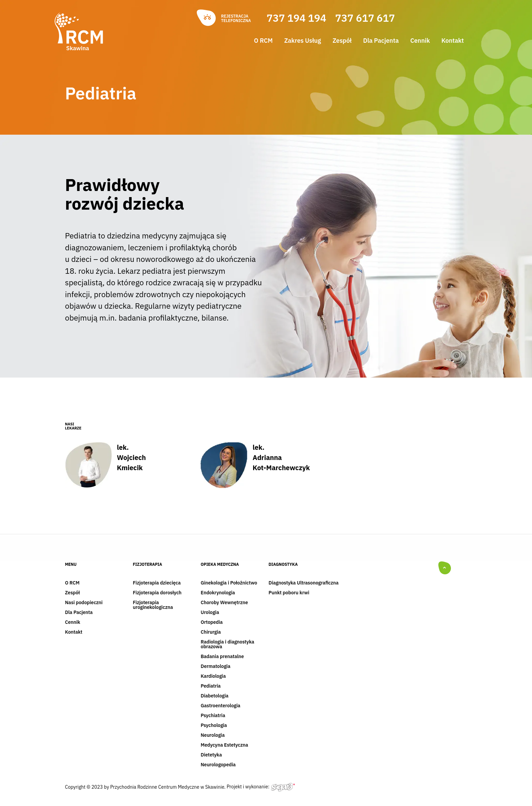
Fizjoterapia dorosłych (157, 593)
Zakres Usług (303, 41)
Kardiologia (213, 676)
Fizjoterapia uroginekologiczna (153, 605)
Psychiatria (213, 716)
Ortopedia (212, 622)
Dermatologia (216, 667)
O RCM (263, 41)
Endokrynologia (218, 593)
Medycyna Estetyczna (225, 745)
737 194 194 (297, 18)
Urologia (210, 613)
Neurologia (213, 735)
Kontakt (453, 41)
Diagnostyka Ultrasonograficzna (304, 583)
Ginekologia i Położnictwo (229, 583)
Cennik (420, 41)
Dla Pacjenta (381, 41)
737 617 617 (365, 18)
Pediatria (211, 686)
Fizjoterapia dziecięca (157, 583)
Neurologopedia (218, 765)
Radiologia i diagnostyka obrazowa (228, 645)
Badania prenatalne (222, 657)
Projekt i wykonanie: (261, 787)
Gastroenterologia (221, 706)
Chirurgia (211, 632)
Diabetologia (215, 696)
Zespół (342, 41)
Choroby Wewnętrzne (224, 603)
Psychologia (214, 726)
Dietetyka (212, 755)
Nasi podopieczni (84, 603)
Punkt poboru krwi (289, 593)
